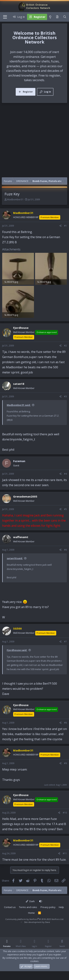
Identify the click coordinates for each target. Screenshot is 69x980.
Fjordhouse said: (17, 650)
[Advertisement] (34, 141)
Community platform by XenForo (35, 919)
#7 (65, 642)
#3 (65, 396)
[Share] (61, 226)
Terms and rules (28, 907)
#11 (65, 853)
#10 (65, 813)
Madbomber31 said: (19, 405)
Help (61, 907)
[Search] (65, 17)
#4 (65, 474)
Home (31, 913)
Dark (30, 901)
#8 (65, 723)
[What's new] (57, 17)
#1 (65, 226)
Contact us (10, 907)
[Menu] (5, 17)
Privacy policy (48, 907)
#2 (65, 346)
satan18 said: (15, 558)
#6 (65, 550)
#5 (65, 509)
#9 (65, 763)
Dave (48, 922)
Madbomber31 (15, 199)
